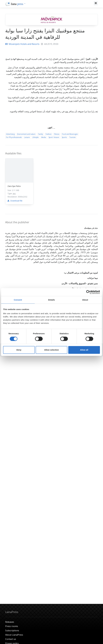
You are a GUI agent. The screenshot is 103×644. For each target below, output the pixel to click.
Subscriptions (12, 630)
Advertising (10, 134)
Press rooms (12, 626)
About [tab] (85, 300)
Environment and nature (26, 134)
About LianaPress (14, 635)
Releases (10, 622)
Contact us (11, 639)
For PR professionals (14, 137)
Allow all (84, 350)
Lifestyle (36, 137)
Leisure (27, 137)
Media (44, 137)
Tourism (72, 137)
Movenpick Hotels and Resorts (22, 44)
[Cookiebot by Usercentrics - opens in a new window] (88, 292)
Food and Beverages (70, 134)
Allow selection (51, 350)
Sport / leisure (54, 137)
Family (41, 134)
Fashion (49, 134)
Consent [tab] (18, 300)
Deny (19, 350)
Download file (15, 201)
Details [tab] (51, 300)
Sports (64, 137)
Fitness (57, 134)
